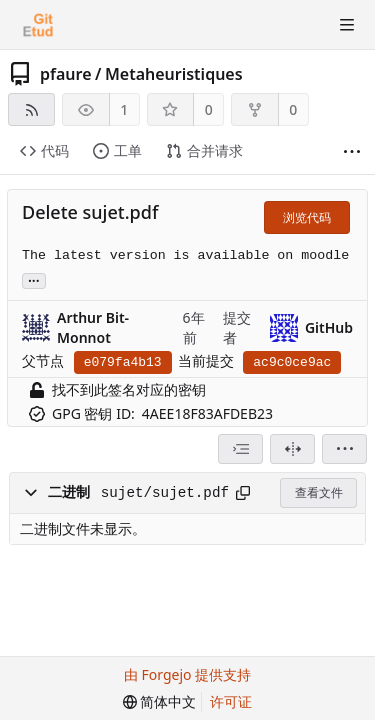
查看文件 (319, 492)
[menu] (344, 449)
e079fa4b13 (123, 362)
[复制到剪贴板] (243, 493)
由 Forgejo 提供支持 (187, 674)
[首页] (38, 25)
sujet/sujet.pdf (165, 493)
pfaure (66, 74)
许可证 (231, 701)
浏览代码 (307, 217)
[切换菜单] (347, 25)
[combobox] (240, 449)
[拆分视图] (292, 449)
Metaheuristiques (174, 74)
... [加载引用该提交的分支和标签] (34, 279)
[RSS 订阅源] (31, 109)
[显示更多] (352, 152)
